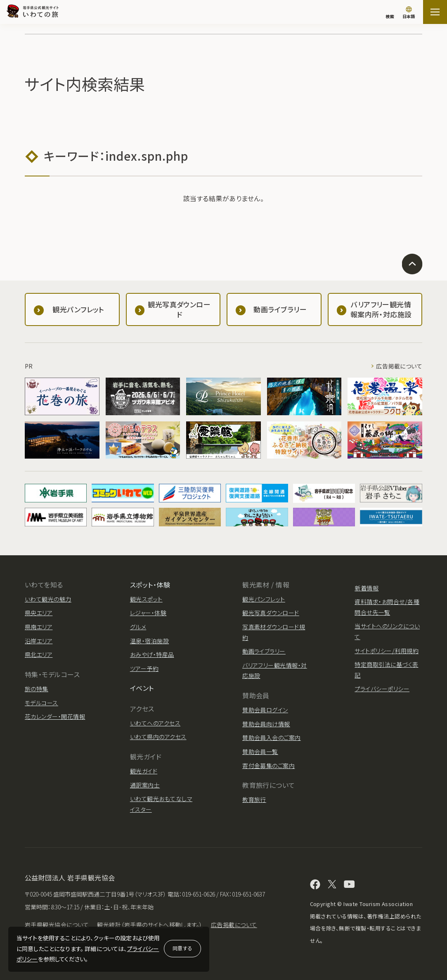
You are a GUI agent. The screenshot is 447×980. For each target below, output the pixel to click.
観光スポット (146, 599)
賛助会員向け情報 (266, 724)
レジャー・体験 (148, 613)
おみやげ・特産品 (152, 654)
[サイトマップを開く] (435, 12)
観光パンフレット (264, 599)
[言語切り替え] (409, 13)
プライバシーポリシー (382, 689)
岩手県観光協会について (57, 925)
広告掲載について (399, 366)
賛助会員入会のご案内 (272, 737)
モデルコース (41, 703)
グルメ (138, 627)
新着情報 (367, 588)
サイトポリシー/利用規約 (387, 651)
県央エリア (39, 613)
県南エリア (39, 627)
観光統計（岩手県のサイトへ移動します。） (150, 925)
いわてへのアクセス (155, 723)
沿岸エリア (39, 641)
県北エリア (39, 654)
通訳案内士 (145, 785)
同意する (182, 948)
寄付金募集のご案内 (268, 766)
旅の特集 (37, 689)
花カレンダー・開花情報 (55, 716)
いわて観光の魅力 (48, 599)
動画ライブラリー (264, 651)
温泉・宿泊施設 (149, 641)
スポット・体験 (150, 585)
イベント (142, 688)
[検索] (390, 12)
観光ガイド (144, 771)
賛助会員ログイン (265, 710)
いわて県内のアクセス (158, 737)
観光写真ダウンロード (271, 613)
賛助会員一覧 (260, 752)
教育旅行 (254, 799)
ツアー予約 (144, 668)
